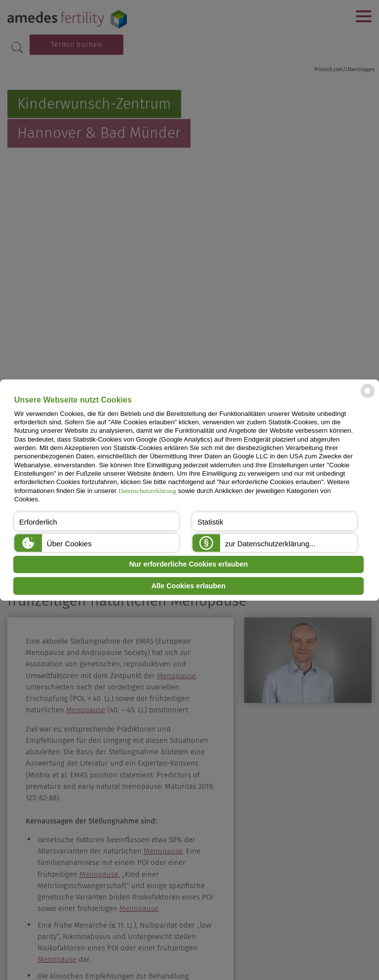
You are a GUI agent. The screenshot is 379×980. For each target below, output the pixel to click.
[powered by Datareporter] (368, 397)
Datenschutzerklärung (147, 491)
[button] (96, 521)
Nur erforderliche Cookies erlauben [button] (189, 565)
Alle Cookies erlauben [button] (189, 586)
